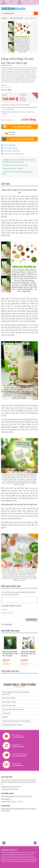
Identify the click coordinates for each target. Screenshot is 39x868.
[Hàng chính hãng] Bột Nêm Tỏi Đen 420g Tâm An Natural (28, 654)
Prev (4, 843)
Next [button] (36, 648)
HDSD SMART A (6, 799)
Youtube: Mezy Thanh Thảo (9, 789)
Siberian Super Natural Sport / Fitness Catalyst (16, 721)
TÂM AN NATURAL (31, 18)
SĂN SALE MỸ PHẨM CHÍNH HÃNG (13, 709)
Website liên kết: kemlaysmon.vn (11, 787)
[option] (10, 651)
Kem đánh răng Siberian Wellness (12, 725)
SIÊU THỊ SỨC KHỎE (16, 18)
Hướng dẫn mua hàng (9, 133)
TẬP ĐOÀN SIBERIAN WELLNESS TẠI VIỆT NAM (16, 797)
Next (35, 843)
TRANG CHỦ (6, 713)
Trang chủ (4, 18)
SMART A (5, 717)
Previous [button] (3, 648)
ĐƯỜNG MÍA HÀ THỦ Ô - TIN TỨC (12, 802)
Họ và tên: (5, 610)
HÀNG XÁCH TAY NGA (9, 702)
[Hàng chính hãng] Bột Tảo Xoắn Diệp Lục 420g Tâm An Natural (10, 654)
